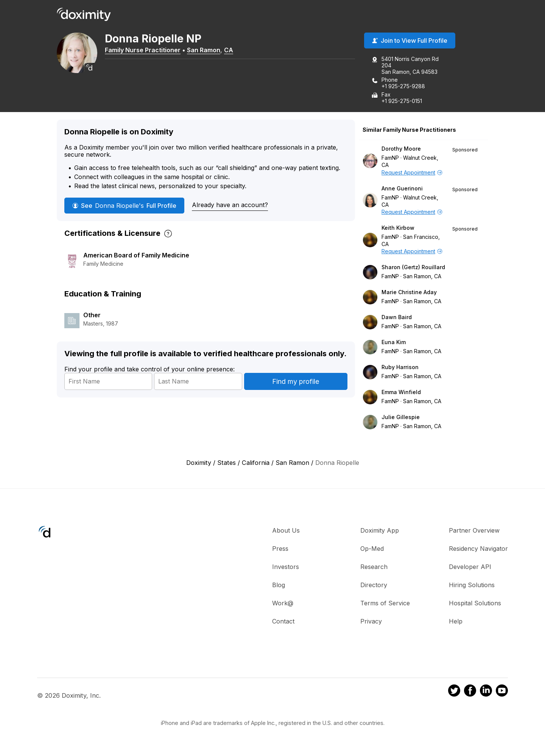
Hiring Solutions (472, 586)
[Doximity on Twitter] (454, 692)
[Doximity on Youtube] (502, 692)
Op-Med (372, 549)
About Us (286, 531)
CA (234, 50)
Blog (279, 586)
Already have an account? (230, 206)
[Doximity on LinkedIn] (486, 692)
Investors (286, 567)
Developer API (470, 567)
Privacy (371, 622)
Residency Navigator (478, 549)
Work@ (283, 604)
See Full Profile (124, 206)
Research (374, 567)
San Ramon (209, 50)
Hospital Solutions (475, 604)
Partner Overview (474, 531)
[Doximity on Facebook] (470, 692)
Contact (283, 622)
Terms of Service (385, 604)
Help (456, 622)
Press (280, 549)
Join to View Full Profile (410, 41)
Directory (374, 586)
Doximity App (380, 531)
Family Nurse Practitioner (148, 50)
